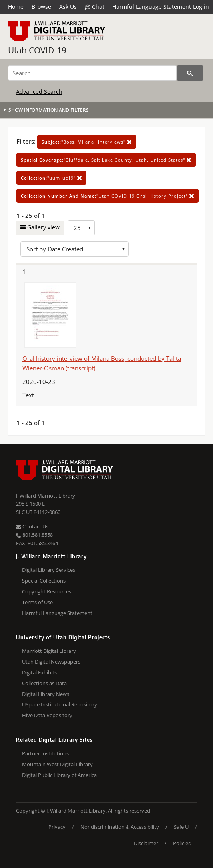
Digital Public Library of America (59, 775)
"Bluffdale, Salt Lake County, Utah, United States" (106, 160)
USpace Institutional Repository (60, 704)
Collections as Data (44, 683)
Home (16, 7)
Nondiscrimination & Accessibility (120, 827)
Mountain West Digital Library (57, 764)
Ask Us (68, 7)
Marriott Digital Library (49, 651)
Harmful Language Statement (152, 7)
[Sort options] (75, 249)
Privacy (57, 827)
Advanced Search (39, 92)
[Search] (92, 73)
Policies (182, 843)
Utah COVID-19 (37, 50)
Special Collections (44, 581)
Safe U (181, 827)
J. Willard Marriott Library (46, 496)
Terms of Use (37, 602)
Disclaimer (146, 843)
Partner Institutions (45, 753)
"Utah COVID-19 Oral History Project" (107, 196)
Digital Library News (46, 694)
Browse (41, 7)
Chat (95, 7)
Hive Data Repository (47, 715)
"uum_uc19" (51, 178)
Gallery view (43, 227)
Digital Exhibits (39, 672)
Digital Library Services (49, 570)
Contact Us (32, 526)
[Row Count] (81, 228)
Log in (201, 7)
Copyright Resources (47, 591)
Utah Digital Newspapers (51, 662)
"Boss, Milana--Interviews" (87, 142)
